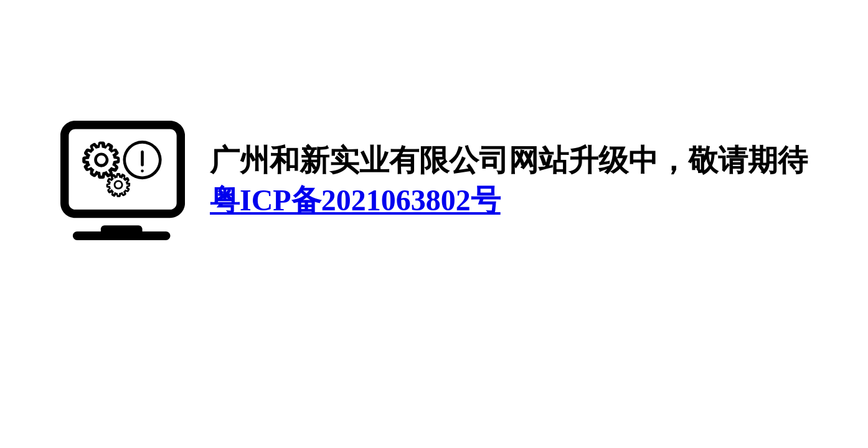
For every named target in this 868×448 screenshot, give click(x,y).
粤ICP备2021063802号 (355, 200)
